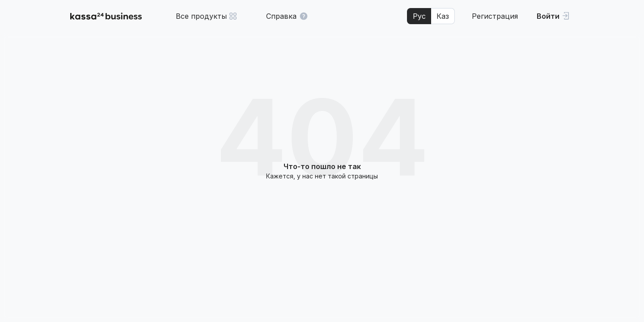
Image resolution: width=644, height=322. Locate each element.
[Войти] (553, 16)
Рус (419, 16)
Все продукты (207, 16)
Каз (443, 16)
